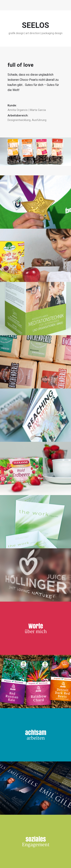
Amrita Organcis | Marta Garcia (27, 110)
